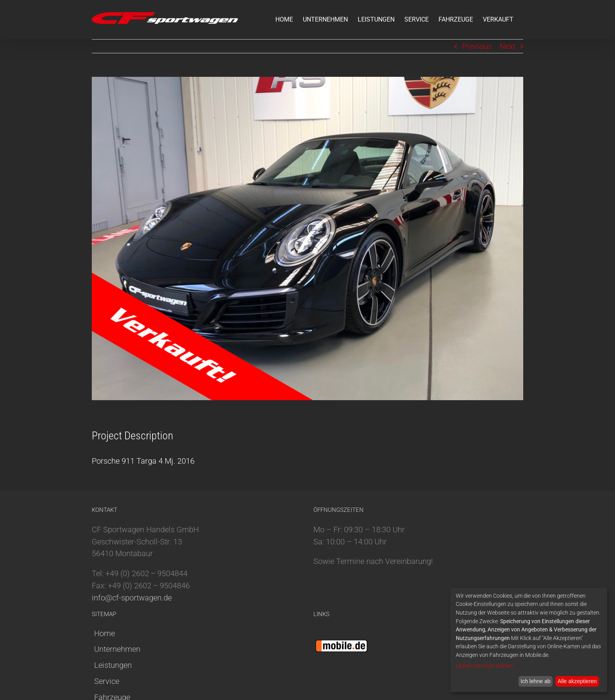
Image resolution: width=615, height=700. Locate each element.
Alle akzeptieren (577, 681)
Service (107, 681)
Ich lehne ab (535, 681)
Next (508, 46)
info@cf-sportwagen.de (132, 598)
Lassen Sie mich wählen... (486, 666)
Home (105, 633)
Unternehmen (117, 649)
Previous (477, 46)
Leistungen (113, 665)
